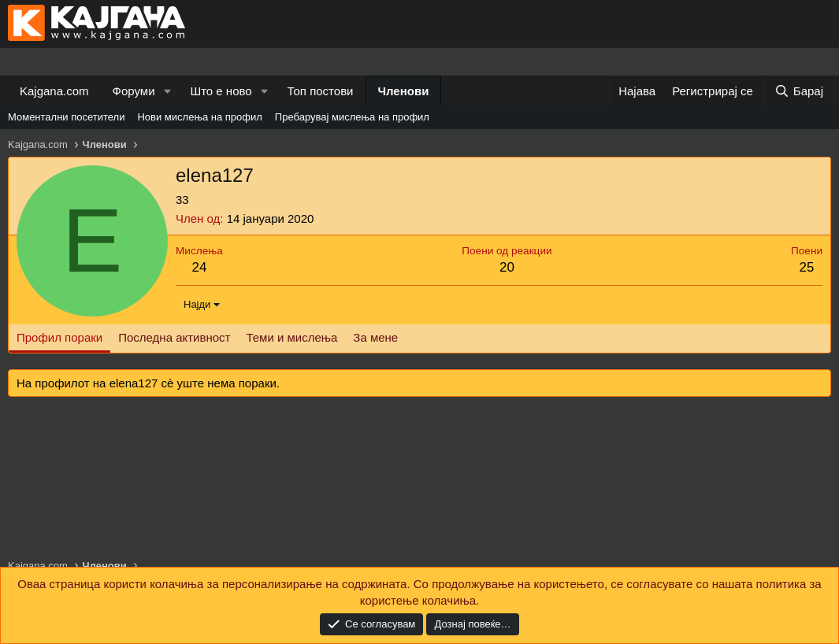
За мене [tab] (375, 337)
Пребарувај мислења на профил (352, 117)
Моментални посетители (66, 117)
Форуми (134, 91)
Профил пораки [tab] (59, 337)
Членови (404, 91)
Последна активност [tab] (174, 337)
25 (807, 267)
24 (199, 267)
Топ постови (321, 91)
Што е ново (221, 91)
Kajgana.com (54, 91)
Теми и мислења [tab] (291, 337)
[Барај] (799, 91)
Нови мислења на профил (199, 117)
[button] (167, 91)
